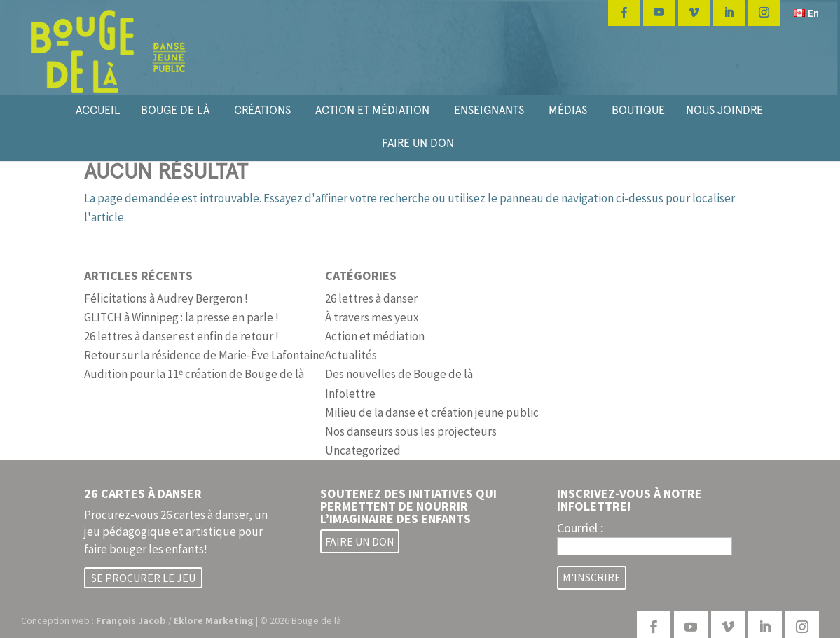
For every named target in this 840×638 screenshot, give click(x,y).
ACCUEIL (98, 110)
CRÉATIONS (262, 110)
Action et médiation (375, 336)
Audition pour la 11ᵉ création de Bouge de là (194, 374)
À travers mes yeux (372, 317)
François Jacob (131, 620)
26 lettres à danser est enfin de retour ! (181, 336)
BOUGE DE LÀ (175, 110)
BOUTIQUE (638, 110)
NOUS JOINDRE (724, 110)
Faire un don (360, 541)
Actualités (351, 355)
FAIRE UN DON (418, 143)
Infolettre (350, 394)
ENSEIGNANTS (489, 110)
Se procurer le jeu (143, 578)
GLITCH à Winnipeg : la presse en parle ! (181, 317)
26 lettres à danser (371, 298)
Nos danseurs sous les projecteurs (411, 431)
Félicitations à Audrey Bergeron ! (166, 298)
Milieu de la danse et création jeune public (432, 412)
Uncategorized (363, 450)
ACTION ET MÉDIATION (372, 110)
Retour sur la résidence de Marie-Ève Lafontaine (205, 355)
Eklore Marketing (214, 620)
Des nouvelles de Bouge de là (399, 374)
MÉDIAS (568, 110)
